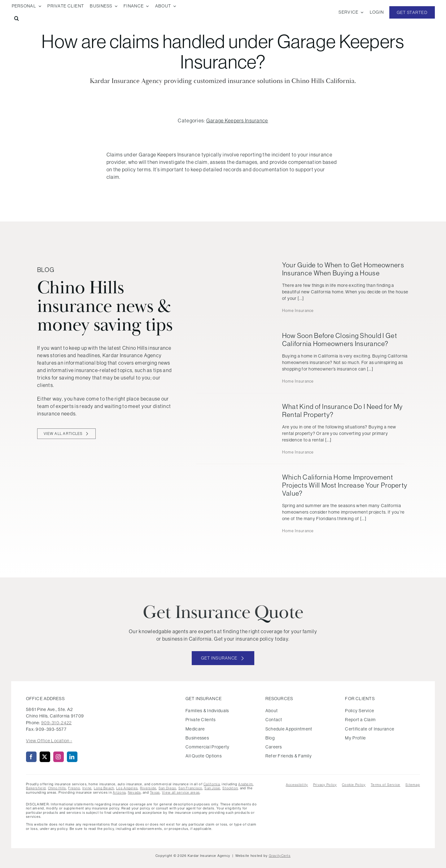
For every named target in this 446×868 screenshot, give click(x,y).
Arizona (119, 792)
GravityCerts (280, 856)
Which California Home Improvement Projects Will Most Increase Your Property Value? (345, 485)
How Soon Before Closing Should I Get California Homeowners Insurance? (340, 340)
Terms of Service (385, 785)
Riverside (148, 788)
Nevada (134, 792)
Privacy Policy (325, 785)
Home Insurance (298, 311)
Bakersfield (36, 788)
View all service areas (181, 792)
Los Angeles (127, 788)
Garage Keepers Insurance (237, 121)
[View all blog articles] (66, 434)
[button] (17, 19)
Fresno (74, 788)
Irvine (87, 788)
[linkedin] (72, 757)
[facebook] (31, 757)
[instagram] (59, 757)
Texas (155, 792)
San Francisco (190, 788)
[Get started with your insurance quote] (223, 658)
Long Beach (104, 788)
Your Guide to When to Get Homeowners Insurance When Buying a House (343, 269)
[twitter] (45, 757)
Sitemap (413, 785)
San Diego (168, 788)
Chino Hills (57, 788)
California (212, 784)
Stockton (230, 788)
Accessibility (297, 785)
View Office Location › (49, 741)
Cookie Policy (354, 785)
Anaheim (246, 784)
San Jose (212, 788)
